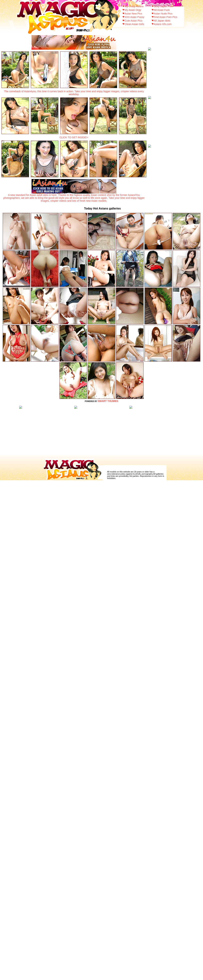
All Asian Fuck (162, 10)
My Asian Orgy (133, 10)
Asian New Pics (133, 14)
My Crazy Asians (134, 6)
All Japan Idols (162, 21)
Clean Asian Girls (134, 24)
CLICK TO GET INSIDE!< (74, 137)
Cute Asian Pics (134, 21)
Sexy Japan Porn (164, 6)
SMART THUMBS (108, 401)
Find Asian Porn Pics (166, 17)
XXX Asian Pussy (134, 17)
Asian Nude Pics (163, 14)
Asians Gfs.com (163, 24)
